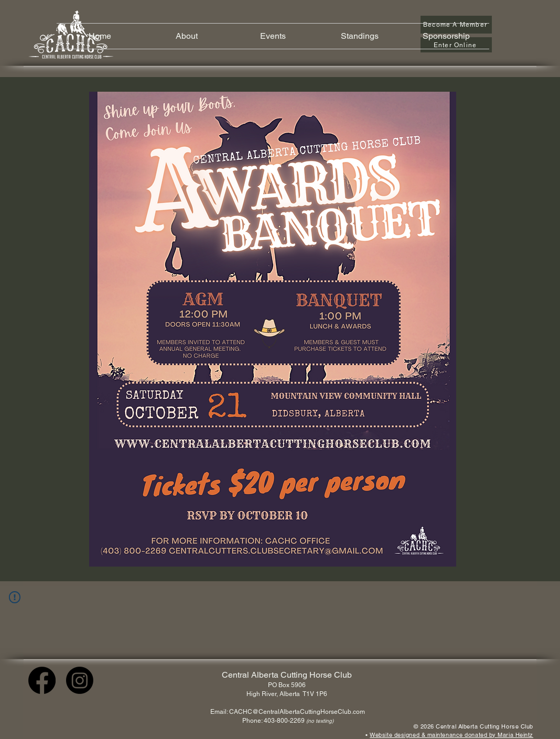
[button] (186, 36)
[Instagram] (80, 680)
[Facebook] (42, 680)
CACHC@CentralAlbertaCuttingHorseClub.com (297, 712)
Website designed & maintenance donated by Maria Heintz (451, 735)
